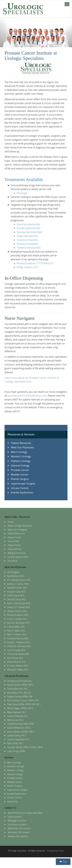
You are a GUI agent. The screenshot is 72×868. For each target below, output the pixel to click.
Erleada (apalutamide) (28, 228)
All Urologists (13, 572)
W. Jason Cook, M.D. (17, 592)
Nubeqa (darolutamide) (29, 232)
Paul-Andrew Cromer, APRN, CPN (23, 700)
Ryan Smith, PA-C (15, 743)
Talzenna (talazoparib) (29, 248)
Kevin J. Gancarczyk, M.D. (19, 603)
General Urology (19, 466)
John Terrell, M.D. (15, 658)
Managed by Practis (55, 851)
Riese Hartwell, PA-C (17, 712)
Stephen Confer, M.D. (17, 588)
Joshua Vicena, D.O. (16, 662)
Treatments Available (24, 179)
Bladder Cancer (18, 475)
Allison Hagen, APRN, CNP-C (20, 708)
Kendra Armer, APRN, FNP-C (21, 685)
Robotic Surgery (18, 479)
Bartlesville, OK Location (19, 828)
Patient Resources (20, 443)
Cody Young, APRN (16, 751)
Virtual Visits (13, 541)
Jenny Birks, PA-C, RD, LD (19, 693)
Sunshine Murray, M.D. (18, 638)
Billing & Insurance (17, 553)
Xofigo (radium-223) (27, 267)
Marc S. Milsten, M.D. (17, 634)
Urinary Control (18, 488)
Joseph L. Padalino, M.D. (19, 642)
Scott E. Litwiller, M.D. (17, 619)
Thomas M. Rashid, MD (18, 654)
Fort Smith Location (17, 824)
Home (11, 522)
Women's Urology (19, 456)
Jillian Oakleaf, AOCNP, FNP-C (21, 732)
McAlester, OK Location (19, 832)
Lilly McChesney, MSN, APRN (21, 724)
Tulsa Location (15, 817)
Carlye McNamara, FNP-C (19, 728)
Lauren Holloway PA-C (18, 716)
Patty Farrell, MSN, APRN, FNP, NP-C (24, 704)
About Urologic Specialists (20, 526)
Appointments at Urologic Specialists (25, 813)
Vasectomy (12, 801)
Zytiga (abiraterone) (27, 236)
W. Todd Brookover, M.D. (19, 580)
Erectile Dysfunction (21, 493)
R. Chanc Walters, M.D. (18, 666)
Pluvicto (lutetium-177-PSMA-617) (35, 263)
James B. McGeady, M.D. (19, 623)
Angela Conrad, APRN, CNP (20, 696)
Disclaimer (13, 561)
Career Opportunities (18, 557)
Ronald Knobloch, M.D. (18, 615)
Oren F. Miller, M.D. (16, 631)
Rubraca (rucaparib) (27, 244)
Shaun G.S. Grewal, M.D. (19, 607)
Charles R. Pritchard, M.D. (19, 646)
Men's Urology (18, 452)
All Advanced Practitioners (20, 681)
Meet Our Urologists (17, 530)
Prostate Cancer (18, 470)
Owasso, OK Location (18, 836)
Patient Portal (14, 545)
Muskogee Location (17, 821)
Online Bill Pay (14, 549)
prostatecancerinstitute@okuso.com (27, 396)
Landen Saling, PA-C (17, 735)
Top (63, 862)
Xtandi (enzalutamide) (28, 224)
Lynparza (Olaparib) (27, 240)
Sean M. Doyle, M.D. (17, 599)
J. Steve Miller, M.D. (16, 627)
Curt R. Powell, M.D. (17, 650)
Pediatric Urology (19, 461)
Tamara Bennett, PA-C (18, 689)
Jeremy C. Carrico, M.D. (18, 584)
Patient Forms (14, 537)
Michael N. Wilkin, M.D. (18, 670)
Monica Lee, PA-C (15, 720)
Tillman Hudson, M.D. (17, 611)
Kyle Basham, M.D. (16, 576)
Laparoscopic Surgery (22, 484)
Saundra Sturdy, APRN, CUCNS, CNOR (25, 747)
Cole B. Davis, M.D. (16, 595)
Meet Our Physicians (21, 447)
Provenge (22, 193)
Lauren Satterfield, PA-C (18, 739)
